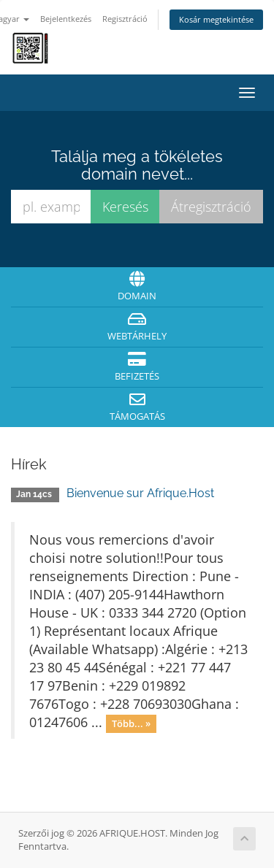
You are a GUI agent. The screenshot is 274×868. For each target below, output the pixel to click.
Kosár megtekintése (216, 19)
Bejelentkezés (66, 19)
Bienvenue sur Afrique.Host (140, 493)
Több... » (131, 723)
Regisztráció (125, 19)
